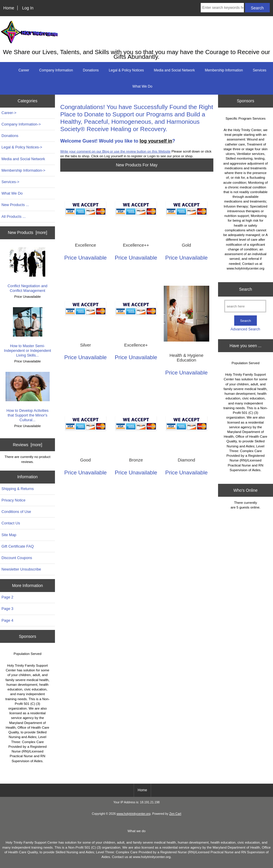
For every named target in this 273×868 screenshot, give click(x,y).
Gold (186, 245)
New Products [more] (28, 233)
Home (9, 8)
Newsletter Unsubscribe (21, 569)
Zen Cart (175, 814)
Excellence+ (136, 345)
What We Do (143, 86)
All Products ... (14, 216)
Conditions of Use (16, 512)
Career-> (9, 113)
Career (24, 70)
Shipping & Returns (18, 489)
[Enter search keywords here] (222, 8)
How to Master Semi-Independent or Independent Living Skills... (27, 332)
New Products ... (15, 205)
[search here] (245, 306)
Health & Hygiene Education (186, 358)
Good (86, 460)
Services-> (10, 182)
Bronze (136, 460)
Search (245, 289)
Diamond (186, 460)
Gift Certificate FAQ (18, 546)
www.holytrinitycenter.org (134, 814)
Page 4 (7, 620)
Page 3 (7, 609)
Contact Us (11, 523)
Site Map (9, 535)
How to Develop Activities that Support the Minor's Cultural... (28, 397)
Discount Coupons (17, 558)
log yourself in (156, 141)
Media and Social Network (174, 70)
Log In (28, 8)
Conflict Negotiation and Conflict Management (27, 270)
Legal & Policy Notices (126, 70)
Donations (91, 70)
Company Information (56, 70)
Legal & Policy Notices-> (22, 147)
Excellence (86, 245)
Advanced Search (246, 329)
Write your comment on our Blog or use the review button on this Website (115, 151)
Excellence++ (136, 245)
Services (259, 70)
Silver (85, 345)
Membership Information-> (23, 170)
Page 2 (7, 597)
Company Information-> (21, 124)
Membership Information (224, 70)
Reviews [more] (28, 445)
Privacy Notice (13, 500)
